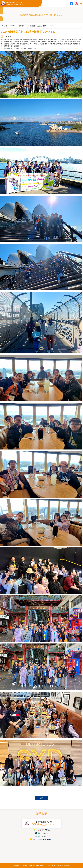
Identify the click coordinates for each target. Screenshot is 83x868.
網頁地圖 (17, 865)
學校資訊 (13, 26)
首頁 (6, 26)
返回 (42, 798)
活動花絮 (21, 26)
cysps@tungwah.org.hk (45, 839)
